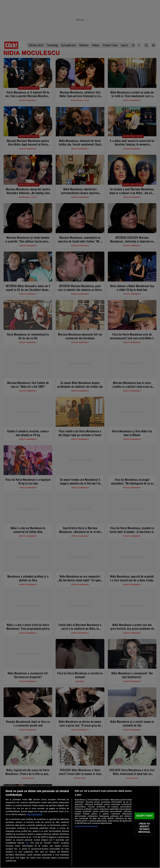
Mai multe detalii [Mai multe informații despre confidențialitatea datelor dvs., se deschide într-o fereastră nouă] (35, 814)
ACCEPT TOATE (144, 816)
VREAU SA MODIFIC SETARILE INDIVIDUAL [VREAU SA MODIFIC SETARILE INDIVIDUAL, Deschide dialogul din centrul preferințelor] (144, 828)
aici (27, 843)
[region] (80, 827)
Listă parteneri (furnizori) (86, 826)
